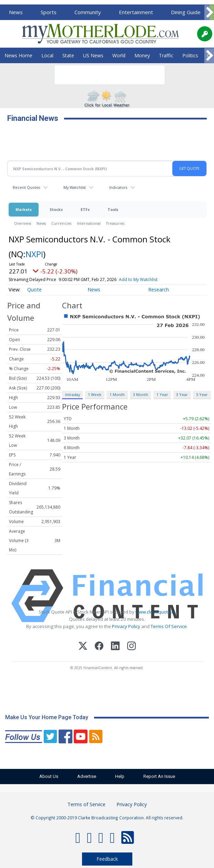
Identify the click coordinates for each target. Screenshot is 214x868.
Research (159, 290)
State (68, 55)
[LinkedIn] (115, 647)
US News (93, 55)
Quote (34, 290)
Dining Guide (186, 12)
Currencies (61, 223)
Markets (24, 209)
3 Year (182, 394)
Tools (113, 209)
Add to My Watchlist (138, 279)
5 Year (202, 394)
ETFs (85, 209)
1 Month (117, 394)
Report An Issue (159, 776)
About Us (49, 776)
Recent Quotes (26, 187)
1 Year (162, 394)
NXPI (34, 254)
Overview (23, 223)
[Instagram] (131, 647)
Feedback (107, 859)
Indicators (118, 187)
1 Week (95, 394)
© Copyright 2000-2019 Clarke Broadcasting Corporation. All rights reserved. (107, 818)
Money (142, 55)
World (119, 55)
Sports (49, 12)
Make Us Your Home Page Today (47, 717)
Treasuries (115, 223)
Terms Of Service (169, 626)
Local (47, 55)
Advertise (87, 776)
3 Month (141, 394)
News (16, 12)
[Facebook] (99, 647)
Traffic (166, 55)
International (89, 223)
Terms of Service (86, 804)
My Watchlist (75, 187)
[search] (101, 75)
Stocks (56, 209)
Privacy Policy (126, 626)
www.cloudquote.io (155, 612)
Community (88, 12)
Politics (190, 55)
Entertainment (136, 12)
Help (120, 776)
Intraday (73, 394)
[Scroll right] (209, 13)
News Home (18, 55)
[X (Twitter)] (83, 647)
